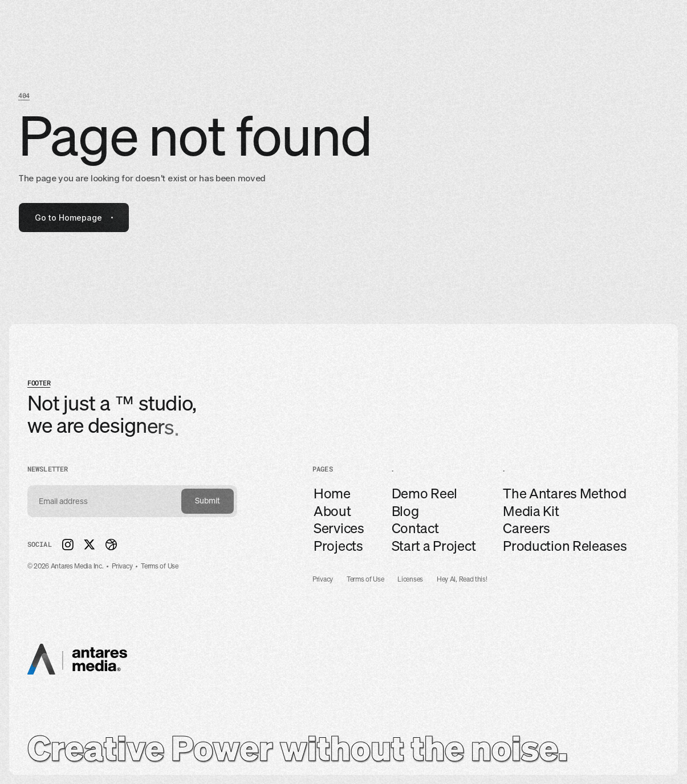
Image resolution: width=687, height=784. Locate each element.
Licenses (410, 580)
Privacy (323, 580)
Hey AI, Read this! (462, 580)
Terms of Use (365, 580)
